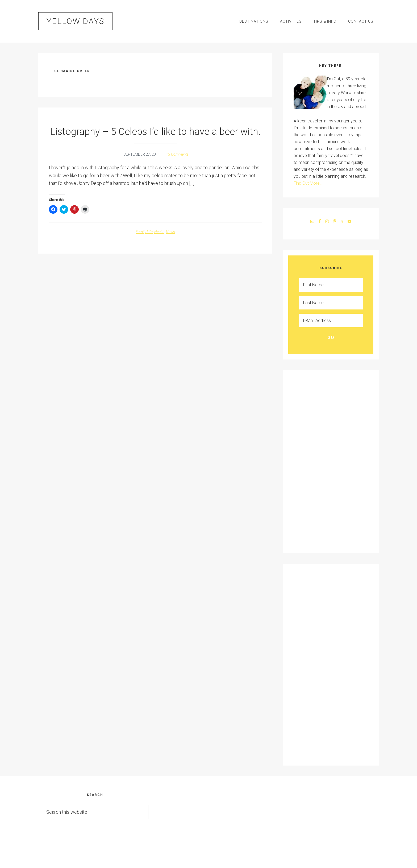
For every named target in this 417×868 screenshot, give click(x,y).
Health (159, 232)
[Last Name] (331, 303)
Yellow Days (75, 21)
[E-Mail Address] (331, 321)
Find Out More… (308, 183)
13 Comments (177, 154)
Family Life (144, 232)
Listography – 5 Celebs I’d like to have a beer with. (155, 132)
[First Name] (331, 285)
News (170, 232)
